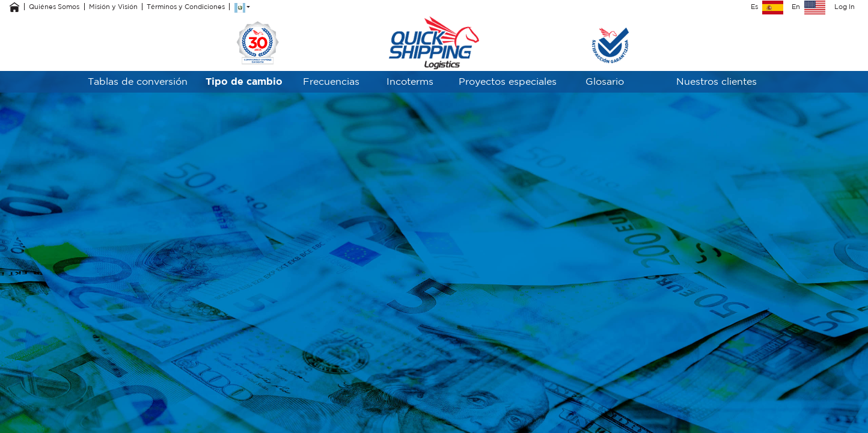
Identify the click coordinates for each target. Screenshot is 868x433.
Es (767, 7)
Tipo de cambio (244, 81)
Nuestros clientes (717, 81)
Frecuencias (331, 81)
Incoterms (410, 81)
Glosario (605, 81)
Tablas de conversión (138, 81)
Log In (845, 7)
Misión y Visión (113, 7)
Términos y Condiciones (186, 7)
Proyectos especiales (508, 81)
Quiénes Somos (54, 7)
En (808, 7)
